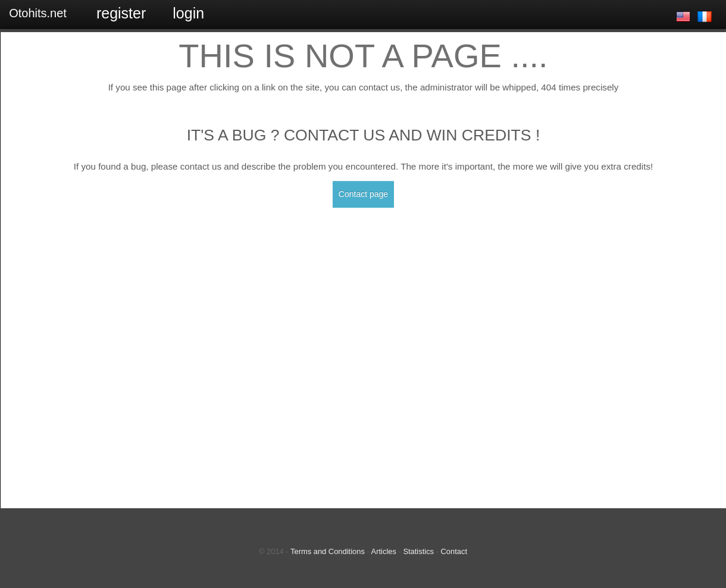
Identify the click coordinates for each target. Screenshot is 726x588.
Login (188, 13)
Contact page (363, 194)
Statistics (418, 551)
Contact (454, 551)
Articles (384, 551)
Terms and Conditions (328, 551)
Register (121, 13)
